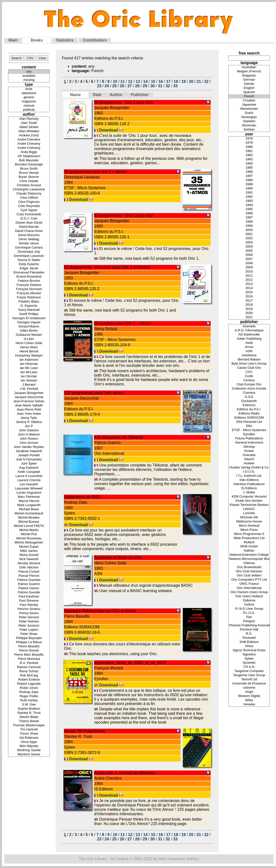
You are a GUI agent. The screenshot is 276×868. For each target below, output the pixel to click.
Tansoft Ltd (249, 679)
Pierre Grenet (29, 651)
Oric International (249, 588)
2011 (249, 276)
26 (122, 86)
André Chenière (29, 140)
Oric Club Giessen (249, 571)
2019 (249, 309)
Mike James (29, 551)
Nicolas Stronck (29, 563)
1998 (249, 222)
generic (29, 97)
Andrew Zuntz (29, 136)
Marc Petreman (29, 497)
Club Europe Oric (249, 385)
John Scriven (29, 443)
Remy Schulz (29, 671)
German (249, 80)
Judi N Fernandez (29, 460)
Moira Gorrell (29, 555)
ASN (249, 351)
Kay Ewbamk (29, 468)
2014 (249, 288)
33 (175, 86)
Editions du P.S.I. (249, 409)
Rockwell (249, 638)
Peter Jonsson (29, 626)
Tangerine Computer (249, 671)
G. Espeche (29, 306)
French (249, 96)
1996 (249, 213)
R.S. (249, 634)
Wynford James (29, 754)
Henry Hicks (29, 347)
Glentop (249, 447)
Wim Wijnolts (29, 746)
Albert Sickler (29, 127)
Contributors (95, 40)
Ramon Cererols (29, 667)
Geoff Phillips (29, 314)
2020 (249, 313)
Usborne (249, 688)
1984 (249, 164)
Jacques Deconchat (29, 397)
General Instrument (249, 443)
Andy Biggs (29, 152)
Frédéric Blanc (29, 302)
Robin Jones (29, 688)
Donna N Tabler (29, 260)
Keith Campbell (29, 472)
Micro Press (249, 530)
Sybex (249, 659)
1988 (249, 180)
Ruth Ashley (29, 700)
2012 (249, 280)
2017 (249, 301)
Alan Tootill (29, 123)
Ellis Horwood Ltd (249, 422)
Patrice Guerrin (29, 584)
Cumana (249, 393)
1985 (249, 168)
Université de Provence (249, 684)
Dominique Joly (29, 252)
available (29, 76)
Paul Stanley (29, 605)
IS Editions (249, 488)
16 (161, 81)
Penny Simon (29, 613)
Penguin (249, 621)
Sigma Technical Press (249, 650)
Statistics (65, 40)
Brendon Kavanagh (29, 165)
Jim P (29, 426)
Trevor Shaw (29, 734)
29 (145, 86)
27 (130, 86)
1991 (249, 193)
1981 (249, 151)
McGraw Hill (249, 517)
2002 (249, 238)
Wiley (249, 700)
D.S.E (249, 397)
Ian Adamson (29, 360)
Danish (249, 84)
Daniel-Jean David (29, 223)
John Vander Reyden (29, 447)
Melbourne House (249, 522)
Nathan (249, 551)
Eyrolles (249, 434)
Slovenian (249, 125)
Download (111, 130)
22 (207, 81)
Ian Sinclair (29, 376)
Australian (249, 67)
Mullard (249, 542)
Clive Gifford (29, 198)
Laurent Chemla (29, 480)
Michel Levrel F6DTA (29, 526)
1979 (249, 143)
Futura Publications (249, 439)
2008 (249, 263)
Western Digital (249, 696)
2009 (249, 267)
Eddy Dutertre (29, 264)
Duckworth (249, 401)
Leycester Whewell (29, 489)
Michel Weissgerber (29, 543)
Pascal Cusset (29, 572)
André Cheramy (29, 144)
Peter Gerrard (29, 617)
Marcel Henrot (29, 501)
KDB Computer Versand (249, 497)
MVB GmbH (249, 547)
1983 (249, 159)
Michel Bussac (29, 522)
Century (249, 380)
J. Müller (249, 493)
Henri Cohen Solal (29, 343)
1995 (249, 209)
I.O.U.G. (249, 472)
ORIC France (249, 584)
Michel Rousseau (29, 538)
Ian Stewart (29, 381)
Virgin (249, 692)
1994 (249, 205)
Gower (249, 451)
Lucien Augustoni (29, 493)
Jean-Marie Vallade (29, 406)
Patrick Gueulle (29, 592)
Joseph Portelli (29, 455)
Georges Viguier (29, 322)
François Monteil (29, 293)
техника (249, 704)
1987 (249, 176)
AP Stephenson (29, 156)
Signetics (249, 655)
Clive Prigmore (29, 202)
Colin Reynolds (29, 206)
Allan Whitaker (29, 131)
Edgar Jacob (29, 268)
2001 (249, 234)
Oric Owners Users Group (249, 592)
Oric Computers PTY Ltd (249, 580)
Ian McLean (29, 372)
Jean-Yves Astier (29, 414)
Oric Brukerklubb (249, 567)
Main (13, 40)
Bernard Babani (249, 360)
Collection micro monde (249, 389)
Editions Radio (249, 414)
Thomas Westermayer (29, 725)
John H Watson (29, 435)
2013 (249, 284)
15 (153, 81)
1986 (249, 172)
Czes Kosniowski (29, 214)
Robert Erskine (29, 680)
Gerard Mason (29, 327)
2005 (249, 251)
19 (184, 81)
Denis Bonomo (29, 235)
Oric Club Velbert (249, 576)
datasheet (29, 93)
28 (137, 86)
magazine (29, 102)
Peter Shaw (29, 634)
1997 (249, 218)
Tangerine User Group (249, 675)
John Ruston (29, 439)
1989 (249, 184)
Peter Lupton (29, 630)
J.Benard (29, 385)
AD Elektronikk (249, 335)
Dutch (249, 113)
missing (29, 80)
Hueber (249, 463)
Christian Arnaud (29, 185)
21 (199, 81)
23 (99, 86)
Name (75, 95)
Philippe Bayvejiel (29, 638)
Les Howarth (29, 484)
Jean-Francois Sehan (29, 401)
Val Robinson (29, 738)
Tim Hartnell (29, 730)
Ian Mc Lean (29, 368)
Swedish (249, 121)
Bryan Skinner (29, 177)
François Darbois (29, 285)
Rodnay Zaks (29, 692)
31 (160, 86)
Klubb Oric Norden (249, 501)
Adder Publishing (249, 339)
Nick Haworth (29, 559)
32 (168, 86)
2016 (249, 297)
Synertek (249, 663)
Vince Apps (29, 742)
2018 (249, 305)
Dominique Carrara (29, 248)
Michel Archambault (29, 514)
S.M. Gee (29, 705)
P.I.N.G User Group (249, 609)
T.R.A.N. (249, 667)
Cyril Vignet (29, 210)
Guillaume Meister (29, 335)
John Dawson (29, 430)
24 (107, 86)
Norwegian (249, 117)
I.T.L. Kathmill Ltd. (249, 476)
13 (138, 81)
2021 (249, 317)
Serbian (249, 130)
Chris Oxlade (29, 181)
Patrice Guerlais (29, 580)
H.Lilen (29, 339)
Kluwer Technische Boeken (249, 505)
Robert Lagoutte (29, 684)
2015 (249, 292)
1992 (249, 197)
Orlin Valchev (29, 568)
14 (146, 81)
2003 (249, 243)
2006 (249, 255)
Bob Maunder (29, 160)
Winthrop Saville (29, 750)
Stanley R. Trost (29, 713)
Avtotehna (249, 355)
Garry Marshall (29, 310)
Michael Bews (29, 509)
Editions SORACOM (249, 418)
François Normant (29, 289)
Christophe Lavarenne (29, 190)
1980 (249, 147)
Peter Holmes (29, 622)
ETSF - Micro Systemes (249, 430)
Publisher (140, 95)
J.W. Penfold (29, 389)
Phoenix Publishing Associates (249, 625)
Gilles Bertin (29, 331)
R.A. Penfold (29, 663)
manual (29, 106)
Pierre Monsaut (29, 659)
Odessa (249, 563)
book (29, 89)
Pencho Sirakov (29, 609)
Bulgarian (249, 76)
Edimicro (249, 405)
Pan (249, 617)
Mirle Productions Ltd (249, 538)
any (29, 72)
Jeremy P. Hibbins (29, 422)
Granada (249, 326)
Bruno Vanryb (29, 173)
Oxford (249, 605)
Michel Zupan (29, 547)
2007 (249, 259)
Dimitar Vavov (29, 244)
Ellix (249, 426)
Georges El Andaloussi (29, 318)
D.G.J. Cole (29, 219)
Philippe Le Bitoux (29, 642)
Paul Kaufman (29, 597)
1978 (249, 139)
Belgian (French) (249, 71)
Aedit (249, 343)
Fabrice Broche (29, 281)
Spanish (249, 92)
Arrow (249, 347)
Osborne (249, 601)
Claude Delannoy (29, 194)
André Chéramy (29, 148)
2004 (249, 247)
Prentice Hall (249, 630)
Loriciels (249, 513)
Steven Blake (29, 717)
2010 (249, 272)
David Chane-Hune (29, 231)
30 (152, 86)
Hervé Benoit (29, 352)
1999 (249, 226)
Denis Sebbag (29, 239)
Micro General (249, 526)
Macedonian (249, 109)
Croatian (249, 101)
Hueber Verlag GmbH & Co (249, 468)
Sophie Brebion (29, 709)
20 (191, 81)
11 (123, 81)
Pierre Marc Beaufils (29, 655)
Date (97, 95)
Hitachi (249, 459)
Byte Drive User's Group (249, 364)
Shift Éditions (249, 642)
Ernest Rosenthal (29, 277)
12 (130, 81)
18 (176, 81)
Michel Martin (29, 530)
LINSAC (249, 509)
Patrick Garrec (29, 588)
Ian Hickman (29, 364)
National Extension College (249, 555)
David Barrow (29, 227)
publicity (29, 110)
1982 (249, 155)
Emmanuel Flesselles (29, 273)
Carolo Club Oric (249, 368)
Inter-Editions (249, 480)
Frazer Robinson (29, 298)
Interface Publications (249, 484)
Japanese (249, 105)
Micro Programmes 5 (249, 534)
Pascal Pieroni (29, 576)
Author (116, 95)
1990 (249, 189)
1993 (249, 201)
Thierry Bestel (29, 721)
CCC (249, 372)
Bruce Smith (29, 169)
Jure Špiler (29, 464)
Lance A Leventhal (29, 476)
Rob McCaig (29, 676)
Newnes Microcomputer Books (249, 559)
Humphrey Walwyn (29, 356)
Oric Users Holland (249, 596)
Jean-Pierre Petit (29, 410)
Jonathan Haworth (29, 451)
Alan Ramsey (29, 119)
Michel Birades (29, 518)
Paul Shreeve (29, 601)
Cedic (249, 376)
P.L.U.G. (249, 613)
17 (168, 81)
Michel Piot (29, 534)
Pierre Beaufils (29, 646)
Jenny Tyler (29, 418)
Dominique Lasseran (29, 256)
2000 (249, 230)
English (249, 88)
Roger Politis (29, 696)
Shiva (249, 646)
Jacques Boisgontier (29, 393)
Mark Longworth (29, 505)
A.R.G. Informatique (249, 331)
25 (115, 86)
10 (115, 81)
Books (37, 40)
